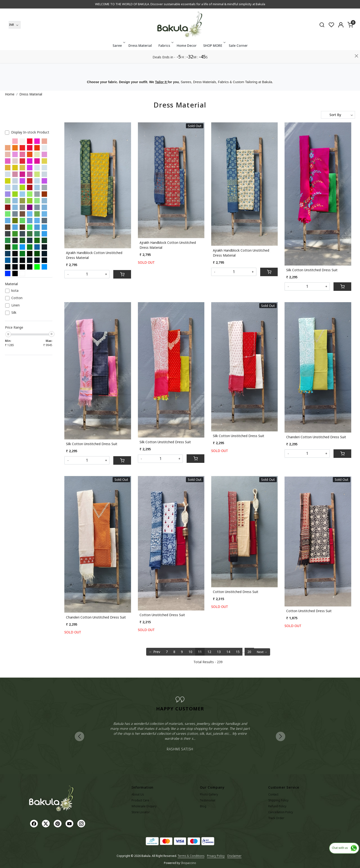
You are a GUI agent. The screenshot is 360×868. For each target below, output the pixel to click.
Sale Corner (238, 58)
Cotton (17, 298)
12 (209, 652)
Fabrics (166, 58)
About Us (138, 794)
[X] (46, 823)
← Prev (155, 652)
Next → (262, 652)
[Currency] (15, 38)
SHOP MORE (214, 58)
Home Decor (187, 58)
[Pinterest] (58, 823)
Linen (15, 305)
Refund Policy (277, 806)
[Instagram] (82, 823)
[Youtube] (70, 823)
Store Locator (141, 812)
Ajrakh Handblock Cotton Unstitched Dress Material (94, 255)
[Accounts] (341, 38)
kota (15, 291)
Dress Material (140, 58)
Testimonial (208, 800)
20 (249, 652)
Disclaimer (234, 856)
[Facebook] (35, 823)
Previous (79, 736)
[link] (322, 38)
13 (219, 652)
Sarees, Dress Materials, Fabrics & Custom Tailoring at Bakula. (227, 82)
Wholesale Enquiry (144, 806)
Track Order (276, 818)
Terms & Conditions (191, 856)
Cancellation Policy (281, 812)
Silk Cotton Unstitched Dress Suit (312, 270)
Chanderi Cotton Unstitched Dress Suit (316, 437)
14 (228, 652)
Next (281, 736)
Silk (14, 313)
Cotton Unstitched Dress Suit (162, 615)
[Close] (357, 6)
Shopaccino (188, 863)
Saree (119, 58)
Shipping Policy (278, 800)
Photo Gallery (209, 794)
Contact (273, 794)
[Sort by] (338, 115)
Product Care (140, 800)
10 (190, 652)
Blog (203, 806)
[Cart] (122, 274)
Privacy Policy (216, 856)
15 (238, 652)
